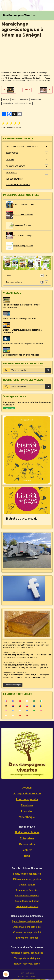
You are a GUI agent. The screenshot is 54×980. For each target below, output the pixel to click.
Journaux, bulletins (14, 282)
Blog (27, 856)
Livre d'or (27, 811)
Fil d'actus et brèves (27, 832)
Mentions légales (27, 973)
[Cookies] (6, 974)
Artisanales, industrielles (27, 927)
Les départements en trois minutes (21, 355)
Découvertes (27, 844)
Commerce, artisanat (27, 906)
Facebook (27, 805)
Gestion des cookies (27, 977)
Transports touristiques (27, 958)
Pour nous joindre (27, 799)
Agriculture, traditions (27, 901)
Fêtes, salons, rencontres (27, 874)
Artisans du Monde (23, 103)
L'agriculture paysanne (19, 246)
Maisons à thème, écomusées (27, 953)
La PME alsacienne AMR (19, 215)
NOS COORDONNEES (14, 179)
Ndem (15, 99)
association (8, 103)
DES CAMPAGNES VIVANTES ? (18, 185)
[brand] (19, 15)
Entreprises (27, 838)
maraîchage (36, 99)
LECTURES (10, 160)
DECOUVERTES (12, 153)
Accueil (27, 788)
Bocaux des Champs (18, 225)
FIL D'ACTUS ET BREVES (15, 166)
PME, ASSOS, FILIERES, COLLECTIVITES (22, 146)
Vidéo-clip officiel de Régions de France (23, 344)
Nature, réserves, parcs (27, 964)
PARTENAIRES (11, 173)
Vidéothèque (27, 817)
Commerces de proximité (27, 932)
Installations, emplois (27, 896)
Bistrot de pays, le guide (22, 519)
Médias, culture (27, 885)
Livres (8, 276)
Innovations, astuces (27, 938)
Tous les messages (13, 685)
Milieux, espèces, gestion (27, 879)
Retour (27, 90)
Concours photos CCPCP (20, 205)
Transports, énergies (27, 890)
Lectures (27, 850)
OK (48, 370)
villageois (24, 99)
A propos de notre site (27, 794)
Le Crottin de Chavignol (20, 236)
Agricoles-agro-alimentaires (27, 921)
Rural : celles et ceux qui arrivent (19, 319)
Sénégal (6, 99)
